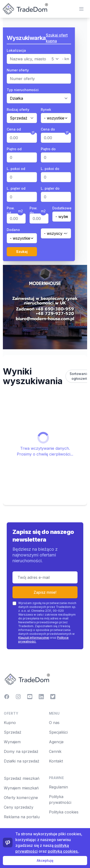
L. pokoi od (16, 169)
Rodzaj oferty (18, 109)
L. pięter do (50, 188)
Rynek (46, 109)
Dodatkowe (62, 208)
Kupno (10, 723)
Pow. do (33, 210)
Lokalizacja (16, 50)
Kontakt (56, 761)
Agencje (56, 742)
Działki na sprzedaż (22, 761)
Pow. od (11, 210)
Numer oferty (18, 70)
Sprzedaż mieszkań (22, 778)
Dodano (13, 230)
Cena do (48, 129)
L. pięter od (16, 188)
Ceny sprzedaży (19, 807)
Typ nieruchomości (23, 90)
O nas (54, 723)
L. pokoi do (50, 169)
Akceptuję (45, 860)
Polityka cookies (64, 812)
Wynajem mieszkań (21, 788)
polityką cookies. (63, 851)
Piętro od (14, 149)
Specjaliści (58, 732)
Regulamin (58, 787)
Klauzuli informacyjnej (34, 638)
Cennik (55, 751)
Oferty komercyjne (21, 798)
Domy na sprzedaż (21, 751)
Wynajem (12, 742)
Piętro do (48, 149)
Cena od (14, 129)
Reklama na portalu (22, 817)
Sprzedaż (13, 732)
